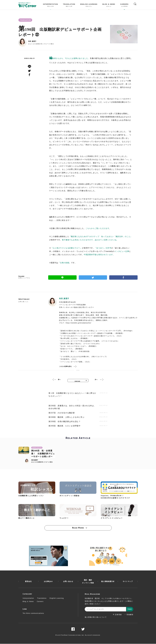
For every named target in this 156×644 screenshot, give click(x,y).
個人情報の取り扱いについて (96, 617)
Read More (78, 528)
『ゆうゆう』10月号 (103, 248)
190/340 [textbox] (77, 381)
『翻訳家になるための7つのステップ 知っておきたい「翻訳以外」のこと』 (101, 236)
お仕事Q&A (48, 582)
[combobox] (78, 380)
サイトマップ (128, 582)
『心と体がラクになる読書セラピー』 (66, 248)
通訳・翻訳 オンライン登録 (88, 582)
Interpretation (28, 598)
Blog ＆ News (28, 602)
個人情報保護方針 (108, 582)
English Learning (57, 598)
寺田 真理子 (32, 41)
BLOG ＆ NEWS (109, 6)
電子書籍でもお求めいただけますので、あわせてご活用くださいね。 (90, 240)
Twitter (93, 277)
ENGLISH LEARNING (89, 6)
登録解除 (129, 615)
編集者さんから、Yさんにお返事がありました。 (70, 58)
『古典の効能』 (65, 263)
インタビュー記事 (122, 251)
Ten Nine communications (33, 613)
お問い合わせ (68, 582)
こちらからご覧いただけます (97, 228)
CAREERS (124, 6)
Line (62, 277)
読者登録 (117, 615)
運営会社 (28, 582)
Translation (42, 598)
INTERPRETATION (50, 6)
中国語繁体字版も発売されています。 (99, 255)
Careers (40, 602)
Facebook (123, 277)
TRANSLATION (69, 6)
